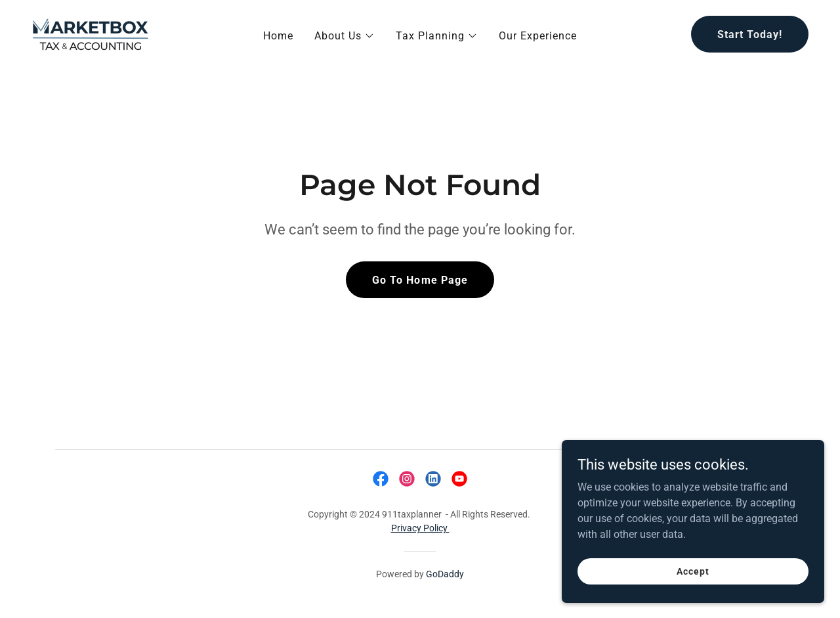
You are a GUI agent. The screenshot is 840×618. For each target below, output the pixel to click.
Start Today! (750, 34)
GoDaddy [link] (445, 574)
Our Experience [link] (538, 36)
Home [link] (278, 36)
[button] (345, 36)
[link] (91, 33)
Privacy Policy (420, 528)
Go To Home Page (420, 280)
